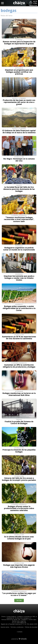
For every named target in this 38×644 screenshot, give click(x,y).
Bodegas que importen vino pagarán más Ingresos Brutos (19, 566)
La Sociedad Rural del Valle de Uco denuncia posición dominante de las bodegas (19, 189)
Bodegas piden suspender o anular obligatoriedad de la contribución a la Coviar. (19, 308)
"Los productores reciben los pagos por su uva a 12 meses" (19, 594)
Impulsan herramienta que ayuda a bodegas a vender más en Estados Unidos (19, 278)
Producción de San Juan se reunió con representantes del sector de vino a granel (19, 102)
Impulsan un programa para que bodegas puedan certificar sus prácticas (19, 72)
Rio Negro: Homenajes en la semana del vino (19, 160)
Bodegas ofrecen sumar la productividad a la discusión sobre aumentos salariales (19, 508)
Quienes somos (5, 627)
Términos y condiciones (17, 627)
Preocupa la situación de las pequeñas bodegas (19, 451)
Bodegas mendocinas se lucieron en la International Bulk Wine (19, 394)
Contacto (20, 632)
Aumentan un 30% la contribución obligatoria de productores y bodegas (19, 366)
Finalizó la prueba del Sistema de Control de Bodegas (19, 423)
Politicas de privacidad (31, 627)
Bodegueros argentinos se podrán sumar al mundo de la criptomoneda (19, 249)
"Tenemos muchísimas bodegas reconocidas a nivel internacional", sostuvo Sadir (19, 220)
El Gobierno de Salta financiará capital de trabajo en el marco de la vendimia (19, 132)
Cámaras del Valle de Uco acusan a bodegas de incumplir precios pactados (19, 479)
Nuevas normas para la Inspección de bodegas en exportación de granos (19, 43)
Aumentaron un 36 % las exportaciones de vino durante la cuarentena (19, 338)
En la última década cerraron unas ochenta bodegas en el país (19, 538)
